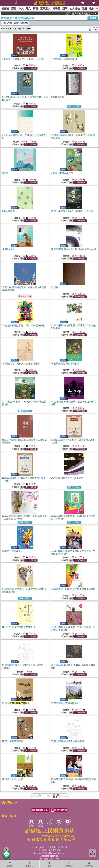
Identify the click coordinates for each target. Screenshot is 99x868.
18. (65, 364)
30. (73, 589)
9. (8, 211)
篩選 (93, 18)
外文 (28, 9)
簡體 (36, 9)
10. (72, 211)
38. (67, 741)
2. (64, 59)
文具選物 (75, 9)
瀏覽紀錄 (69, 864)
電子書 (56, 9)
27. (12, 551)
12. (73, 249)
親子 (65, 9)
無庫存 (16, 68)
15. (24, 325)
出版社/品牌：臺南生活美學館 (15, 23)
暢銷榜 (5, 9)
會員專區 (89, 864)
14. (55, 287)
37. (12, 741)
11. (8, 249)
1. (23, 59)
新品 (14, 9)
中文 (21, 9)
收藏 (49, 864)
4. (57, 97)
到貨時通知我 (74, 106)
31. (18, 627)
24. (67, 478)
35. (16, 703)
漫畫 (85, 9)
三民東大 (45, 9)
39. (12, 779)
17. (21, 364)
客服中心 (30, 864)
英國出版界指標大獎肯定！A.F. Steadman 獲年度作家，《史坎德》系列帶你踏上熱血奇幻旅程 (87, 13)
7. (5, 173)
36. (65, 703)
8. (62, 173)
